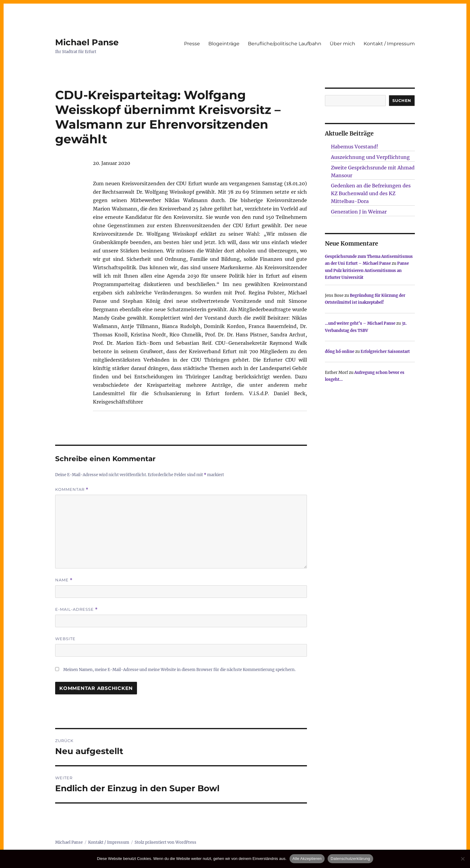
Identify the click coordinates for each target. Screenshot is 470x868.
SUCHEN (402, 100)
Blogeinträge (224, 44)
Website (65, 639)
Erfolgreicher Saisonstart (385, 352)
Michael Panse (87, 42)
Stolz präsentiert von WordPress (165, 842)
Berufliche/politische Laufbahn (285, 44)
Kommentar (72, 489)
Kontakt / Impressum (389, 44)
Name (64, 580)
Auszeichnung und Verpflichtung (370, 157)
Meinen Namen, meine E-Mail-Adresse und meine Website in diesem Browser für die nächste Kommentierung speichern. (179, 670)
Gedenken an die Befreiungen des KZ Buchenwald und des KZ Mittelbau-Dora (371, 193)
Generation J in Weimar (359, 212)
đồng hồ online (340, 352)
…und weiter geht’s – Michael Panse (360, 323)
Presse (192, 44)
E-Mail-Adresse (76, 609)
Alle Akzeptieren (307, 859)
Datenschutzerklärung (350, 859)
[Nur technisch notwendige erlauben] (463, 859)
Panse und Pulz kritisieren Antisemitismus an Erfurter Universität (367, 270)
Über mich (342, 44)
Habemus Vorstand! (355, 147)
